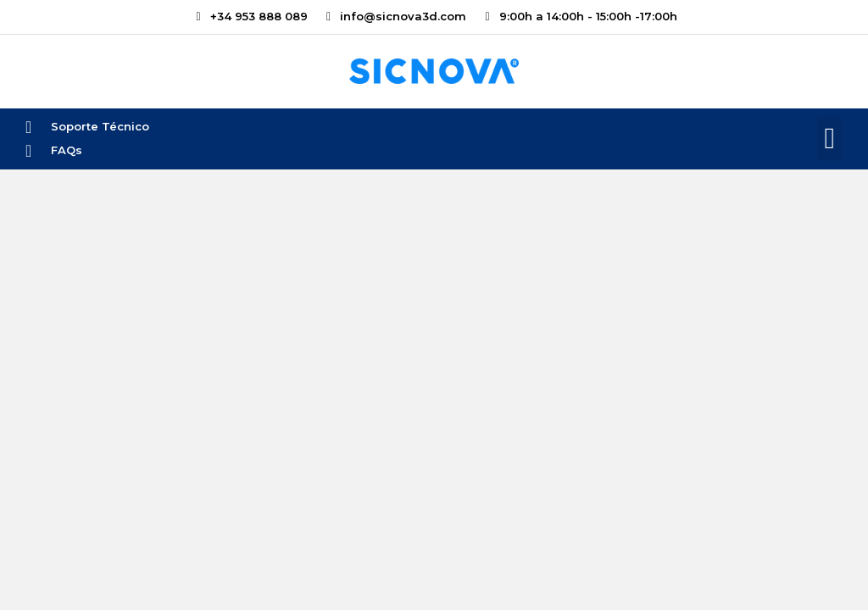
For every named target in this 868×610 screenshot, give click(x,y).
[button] (830, 139)
